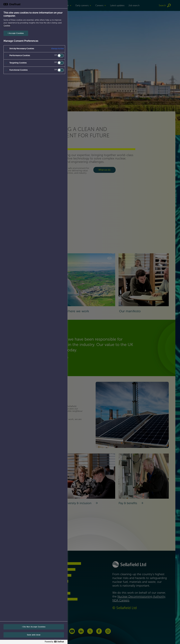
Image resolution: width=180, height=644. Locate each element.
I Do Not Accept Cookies (34, 627)
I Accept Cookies (16, 33)
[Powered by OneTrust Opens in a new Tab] (55, 642)
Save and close (34, 635)
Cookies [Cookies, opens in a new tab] (7, 26)
